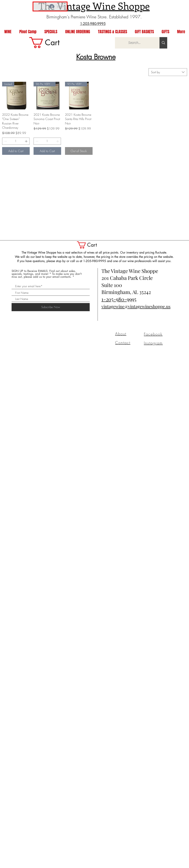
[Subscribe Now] (51, 307)
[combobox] (168, 72)
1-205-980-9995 (119, 299)
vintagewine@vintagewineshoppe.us (136, 306)
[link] (51, 43)
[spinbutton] (16, 141)
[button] (91, 245)
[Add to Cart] (16, 151)
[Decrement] (5, 141)
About (121, 334)
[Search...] (134, 43)
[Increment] (27, 141)
